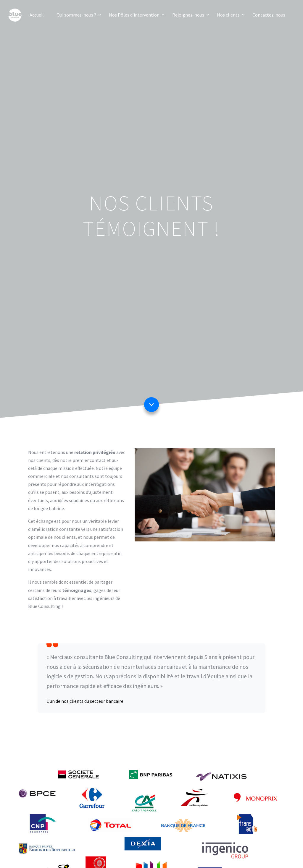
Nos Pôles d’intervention (134, 15)
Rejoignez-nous (188, 15)
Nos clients (228, 15)
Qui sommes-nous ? (76, 15)
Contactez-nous (269, 15)
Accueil (37, 15)
